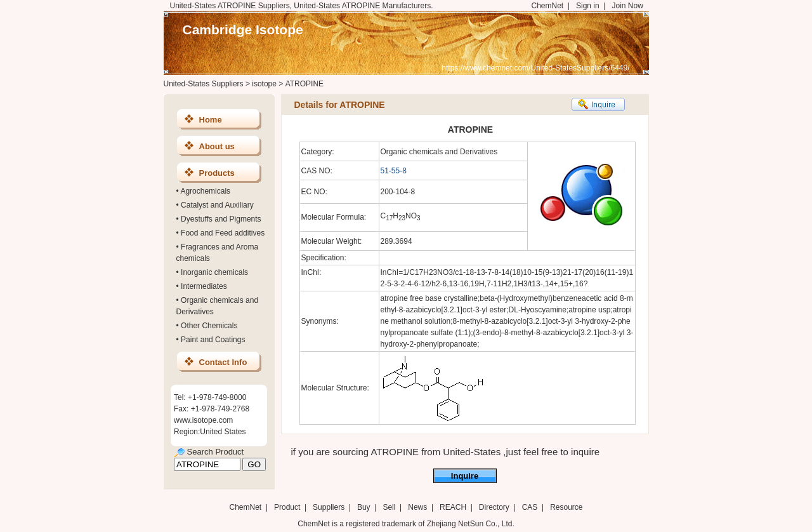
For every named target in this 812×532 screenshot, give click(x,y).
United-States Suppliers (204, 84)
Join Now (627, 6)
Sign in (588, 6)
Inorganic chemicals (214, 272)
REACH (453, 507)
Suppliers (329, 507)
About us (217, 146)
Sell (389, 507)
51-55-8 (394, 171)
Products (217, 173)
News (417, 507)
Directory (494, 507)
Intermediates (204, 286)
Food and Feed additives (223, 233)
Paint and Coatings (213, 340)
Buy (364, 507)
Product (288, 507)
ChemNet (548, 6)
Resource (566, 507)
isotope (264, 84)
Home (211, 120)
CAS (530, 507)
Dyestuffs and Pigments (221, 219)
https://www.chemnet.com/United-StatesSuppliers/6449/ (535, 68)
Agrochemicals (205, 191)
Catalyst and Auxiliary (217, 205)
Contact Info (223, 362)
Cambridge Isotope (243, 30)
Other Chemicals (209, 326)
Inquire (465, 476)
